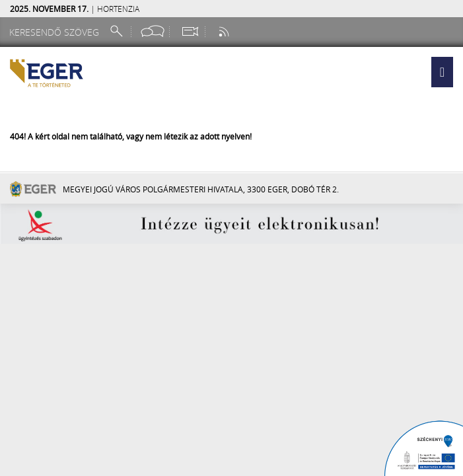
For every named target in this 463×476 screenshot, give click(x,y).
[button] (442, 72)
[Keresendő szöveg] (56, 32)
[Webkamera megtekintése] (190, 31)
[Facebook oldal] (153, 31)
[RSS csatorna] (225, 31)
